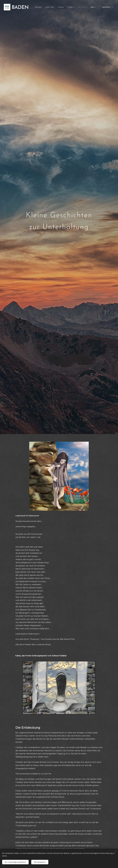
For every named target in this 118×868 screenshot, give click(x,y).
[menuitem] (38, 7)
